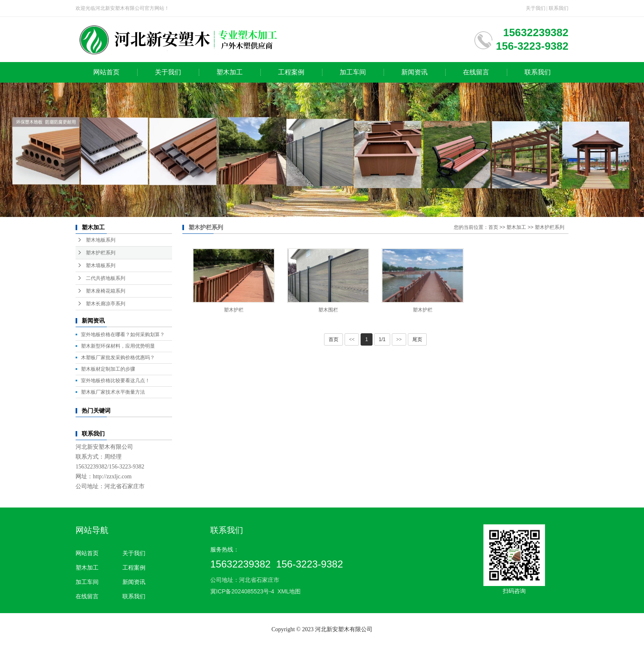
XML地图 (289, 591)
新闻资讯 (414, 72)
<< (352, 339)
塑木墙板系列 (101, 265)
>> (399, 339)
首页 (493, 227)
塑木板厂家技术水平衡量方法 (113, 392)
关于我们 (536, 8)
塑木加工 (230, 72)
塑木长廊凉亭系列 (106, 304)
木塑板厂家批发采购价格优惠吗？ (118, 358)
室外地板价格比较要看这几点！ (115, 381)
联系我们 (559, 8)
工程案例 (291, 72)
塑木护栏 (234, 310)
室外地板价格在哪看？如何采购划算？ (123, 335)
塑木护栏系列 (101, 253)
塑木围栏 (328, 310)
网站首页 (106, 72)
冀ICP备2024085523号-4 (242, 591)
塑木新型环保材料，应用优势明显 (118, 346)
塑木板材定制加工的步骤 (108, 369)
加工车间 (353, 72)
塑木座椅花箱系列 (106, 291)
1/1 (382, 339)
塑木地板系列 (101, 240)
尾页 (417, 339)
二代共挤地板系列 (106, 278)
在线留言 (476, 72)
